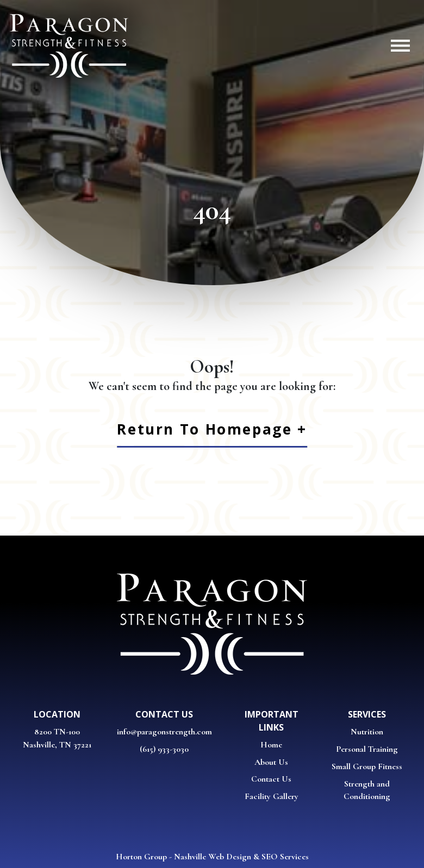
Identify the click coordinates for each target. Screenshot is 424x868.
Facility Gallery (272, 796)
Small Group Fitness (367, 766)
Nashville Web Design (213, 857)
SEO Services (285, 857)
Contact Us (271, 779)
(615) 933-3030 (164, 749)
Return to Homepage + (212, 429)
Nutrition (367, 732)
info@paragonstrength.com (164, 732)
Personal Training (367, 749)
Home (271, 745)
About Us (271, 762)
